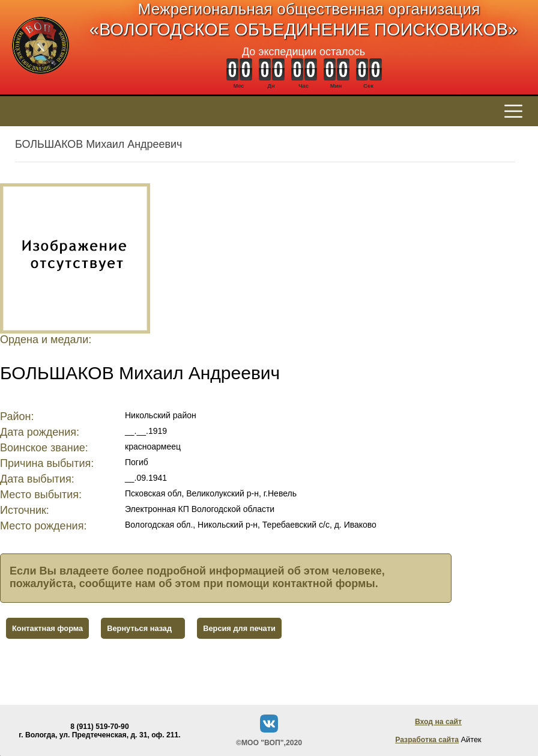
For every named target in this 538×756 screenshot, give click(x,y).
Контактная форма (47, 628)
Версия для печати (239, 628)
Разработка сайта (427, 740)
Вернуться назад (139, 628)
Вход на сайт (438, 722)
